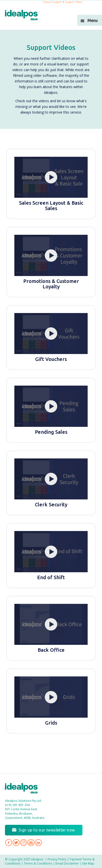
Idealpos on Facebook (9, 843)
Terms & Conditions (38, 863)
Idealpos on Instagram (24, 843)
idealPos (24, 16)
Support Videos (74, 2)
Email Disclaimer (67, 863)
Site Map (88, 863)
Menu (92, 20)
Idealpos (24, 789)
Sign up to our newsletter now (47, 830)
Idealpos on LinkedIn (38, 843)
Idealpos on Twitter (16, 843)
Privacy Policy (57, 859)
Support (57, 2)
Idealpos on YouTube (31, 843)
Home (46, 2)
